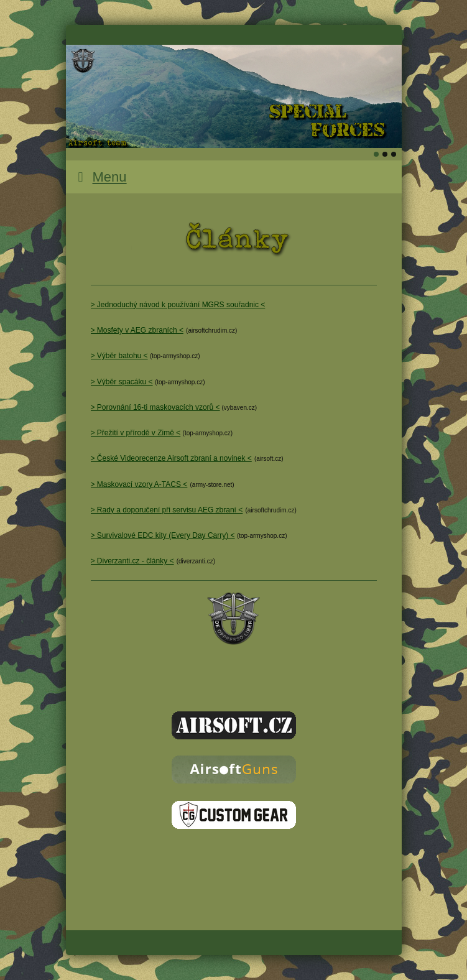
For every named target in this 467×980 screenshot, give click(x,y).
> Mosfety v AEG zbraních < (137, 330)
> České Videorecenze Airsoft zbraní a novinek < (171, 458)
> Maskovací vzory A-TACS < (139, 484)
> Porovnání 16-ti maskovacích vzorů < (155, 407)
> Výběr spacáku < (122, 382)
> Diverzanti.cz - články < (132, 561)
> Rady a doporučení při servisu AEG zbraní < (167, 510)
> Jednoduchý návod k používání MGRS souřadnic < (178, 305)
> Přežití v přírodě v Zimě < (136, 433)
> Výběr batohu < (119, 356)
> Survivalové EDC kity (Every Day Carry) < (163, 535)
